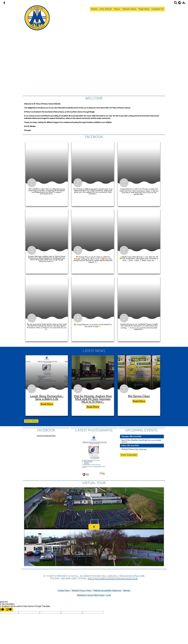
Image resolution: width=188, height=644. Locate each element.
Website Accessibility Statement (107, 590)
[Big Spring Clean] (139, 373)
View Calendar (129, 455)
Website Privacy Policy (82, 590)
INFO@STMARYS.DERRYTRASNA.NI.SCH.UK (113, 579)
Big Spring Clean (139, 396)
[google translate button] (180, 3)
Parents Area (129, 9)
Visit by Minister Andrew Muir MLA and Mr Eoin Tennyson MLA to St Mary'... (93, 399)
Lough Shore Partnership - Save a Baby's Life (47, 398)
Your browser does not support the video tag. (94, 47)
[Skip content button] (4, 4)
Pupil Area (144, 9)
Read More (47, 404)
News (117, 9)
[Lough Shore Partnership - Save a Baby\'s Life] (47, 373)
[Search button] (176, 4)
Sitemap (127, 590)
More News (31, 421)
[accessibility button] (184, 4)
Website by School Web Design (91, 595)
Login (109, 595)
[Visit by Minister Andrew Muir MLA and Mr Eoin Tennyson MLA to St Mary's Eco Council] (93, 373)
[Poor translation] (9, 609)
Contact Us (158, 9)
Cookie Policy (64, 590)
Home (94, 9)
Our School (106, 9)
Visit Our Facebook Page (46, 436)
